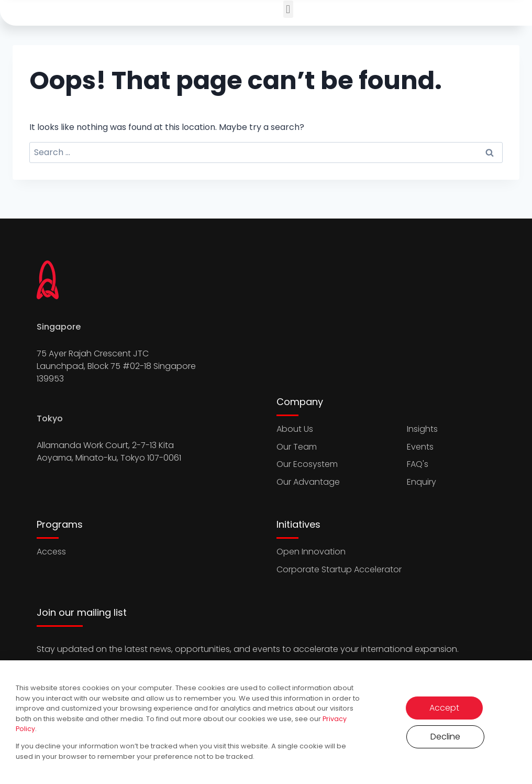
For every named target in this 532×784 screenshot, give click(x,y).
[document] (266, 392)
